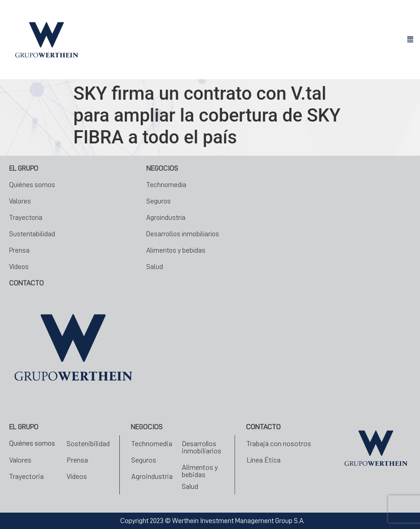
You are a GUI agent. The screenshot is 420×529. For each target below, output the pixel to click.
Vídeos (19, 267)
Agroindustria (166, 218)
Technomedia (166, 185)
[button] (410, 40)
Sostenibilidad (88, 443)
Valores (20, 201)
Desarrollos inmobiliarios (183, 234)
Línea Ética (264, 460)
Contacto (263, 427)
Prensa (19, 250)
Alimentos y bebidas (176, 250)
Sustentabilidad (32, 234)
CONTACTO (26, 283)
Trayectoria (26, 218)
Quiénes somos (32, 185)
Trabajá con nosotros (279, 443)
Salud (155, 267)
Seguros (159, 201)
